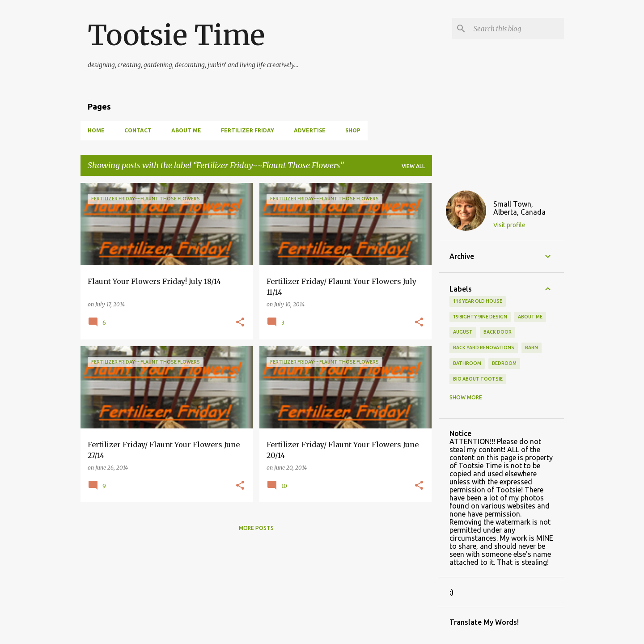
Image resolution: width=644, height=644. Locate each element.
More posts (256, 528)
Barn (532, 347)
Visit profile (509, 225)
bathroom (467, 363)
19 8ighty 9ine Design (480, 317)
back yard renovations (484, 347)
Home (96, 130)
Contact (138, 130)
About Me (186, 130)
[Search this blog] (517, 29)
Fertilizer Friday (248, 130)
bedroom (504, 363)
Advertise (310, 130)
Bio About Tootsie (478, 379)
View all (413, 166)
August (463, 332)
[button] (240, 323)
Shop (353, 130)
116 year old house (478, 301)
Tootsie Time (176, 35)
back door (498, 332)
